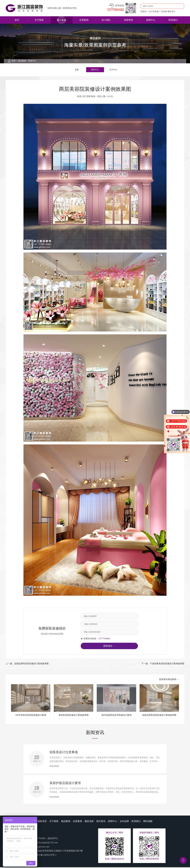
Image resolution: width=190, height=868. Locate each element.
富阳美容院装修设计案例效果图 (74, 716)
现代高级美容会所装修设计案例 (116, 716)
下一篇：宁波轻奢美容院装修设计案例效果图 (163, 664)
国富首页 (42, 822)
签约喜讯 (101, 822)
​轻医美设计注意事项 (64, 753)
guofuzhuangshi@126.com (45, 843)
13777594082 (116, 10)
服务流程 (89, 822)
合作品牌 (124, 822)
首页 (17, 20)
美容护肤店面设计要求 (65, 784)
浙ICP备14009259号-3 (45, 855)
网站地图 (148, 822)
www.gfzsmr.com (41, 847)
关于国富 (39, 20)
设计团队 (106, 20)
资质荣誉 (128, 20)
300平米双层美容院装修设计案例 (31, 716)
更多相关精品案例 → (169, 680)
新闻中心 (151, 20)
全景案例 (84, 20)
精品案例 (62, 20)
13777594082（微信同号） (46, 839)
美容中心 (32, 61)
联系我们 (173, 20)
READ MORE (54, 767)
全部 (77, 70)
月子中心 (113, 70)
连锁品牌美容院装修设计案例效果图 (159, 716)
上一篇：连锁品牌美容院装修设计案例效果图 (27, 664)
